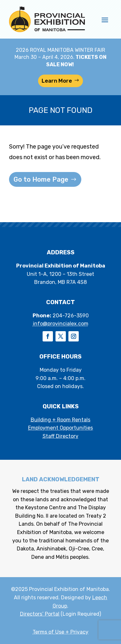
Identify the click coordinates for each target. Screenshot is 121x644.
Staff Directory (60, 436)
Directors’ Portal (40, 614)
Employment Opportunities (60, 428)
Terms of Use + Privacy (60, 632)
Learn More (57, 81)
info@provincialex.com (61, 324)
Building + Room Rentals (60, 420)
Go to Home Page (41, 179)
